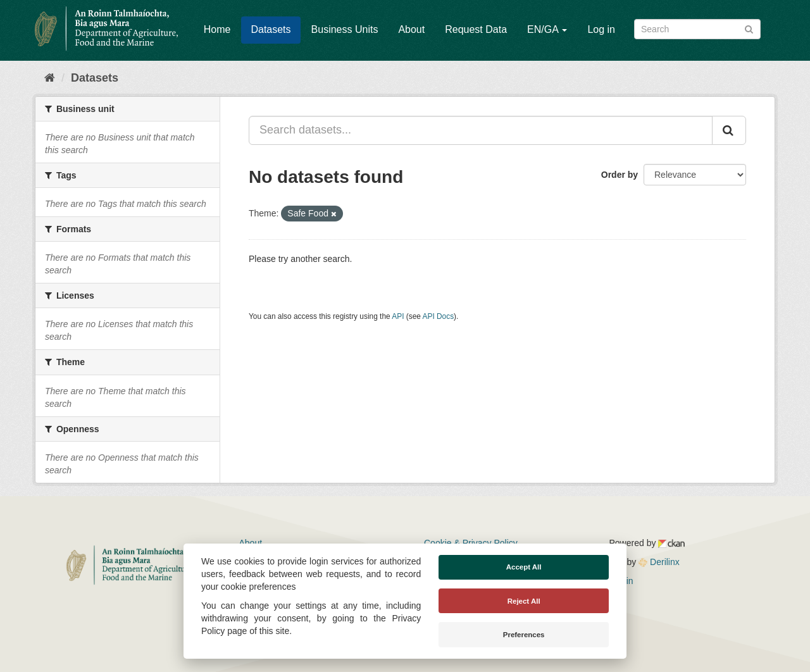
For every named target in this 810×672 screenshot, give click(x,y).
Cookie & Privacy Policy (471, 543)
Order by (620, 175)
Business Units (345, 29)
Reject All (524, 601)
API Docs (439, 316)
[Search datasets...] (481, 130)
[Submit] (749, 28)
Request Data (476, 29)
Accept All (524, 567)
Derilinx (659, 562)
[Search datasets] (697, 29)
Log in (601, 29)
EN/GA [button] (547, 29)
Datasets (271, 29)
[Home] (50, 78)
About (411, 29)
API (398, 316)
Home (217, 29)
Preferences (524, 635)
